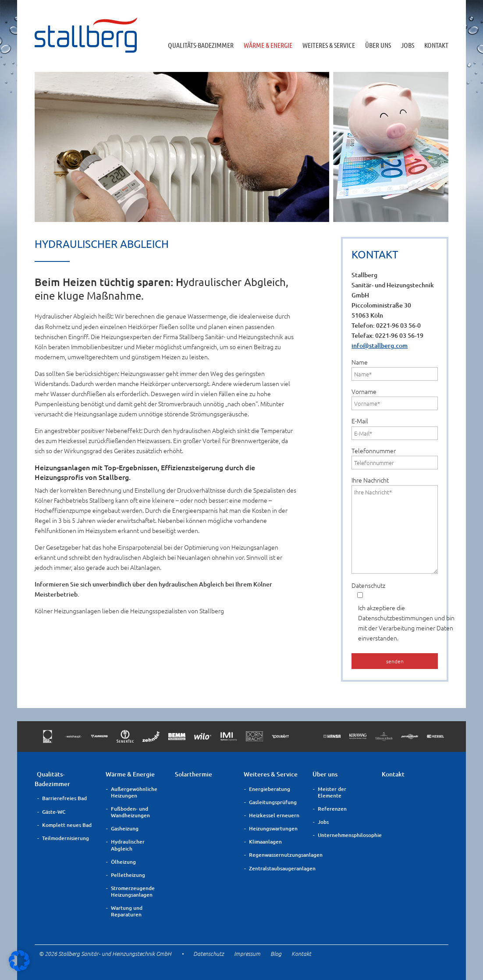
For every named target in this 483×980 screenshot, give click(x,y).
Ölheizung (123, 862)
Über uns (378, 45)
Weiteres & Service (329, 45)
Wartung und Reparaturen (127, 911)
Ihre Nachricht (395, 525)
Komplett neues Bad (67, 825)
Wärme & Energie (268, 45)
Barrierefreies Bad (64, 798)
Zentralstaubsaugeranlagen (275, 868)
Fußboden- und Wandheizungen (130, 812)
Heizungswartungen (273, 828)
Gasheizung (125, 828)
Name (395, 369)
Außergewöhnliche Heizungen (134, 792)
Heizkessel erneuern (274, 815)
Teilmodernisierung (66, 838)
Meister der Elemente (332, 792)
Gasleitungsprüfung (273, 802)
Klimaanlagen (265, 842)
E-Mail (395, 428)
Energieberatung (270, 789)
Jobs (408, 45)
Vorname (395, 399)
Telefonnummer (395, 458)
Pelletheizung (128, 875)
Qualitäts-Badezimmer (201, 45)
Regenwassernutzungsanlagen (275, 855)
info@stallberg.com (380, 345)
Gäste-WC (54, 812)
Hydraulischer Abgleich (128, 845)
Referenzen (332, 809)
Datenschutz (395, 612)
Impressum (247, 953)
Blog (276, 953)
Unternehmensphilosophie (344, 835)
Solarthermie (194, 774)
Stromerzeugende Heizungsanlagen (133, 891)
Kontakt (436, 45)
